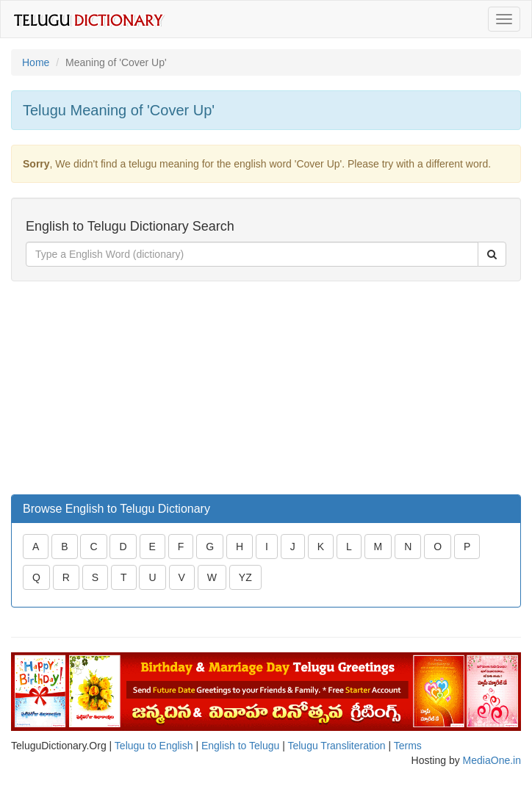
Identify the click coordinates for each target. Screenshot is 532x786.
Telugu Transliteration (336, 746)
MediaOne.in (492, 760)
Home (36, 62)
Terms (408, 746)
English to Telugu (240, 746)
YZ (245, 577)
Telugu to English (154, 746)
